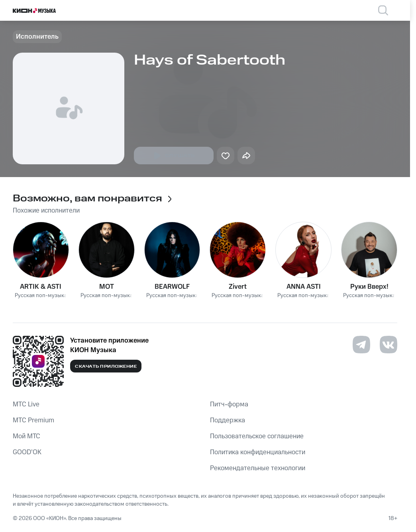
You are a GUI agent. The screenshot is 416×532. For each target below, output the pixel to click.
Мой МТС (26, 436)
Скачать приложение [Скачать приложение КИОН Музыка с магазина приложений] (106, 366)
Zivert (238, 287)
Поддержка (228, 420)
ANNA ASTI (304, 287)
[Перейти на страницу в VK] (389, 345)
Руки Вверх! (369, 287)
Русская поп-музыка (41, 296)
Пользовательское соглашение (257, 436)
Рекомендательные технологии (258, 468)
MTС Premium (33, 420)
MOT (107, 287)
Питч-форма (229, 404)
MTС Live (26, 404)
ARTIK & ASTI (41, 287)
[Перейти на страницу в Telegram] (361, 345)
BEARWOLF (172, 287)
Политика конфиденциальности (258, 452)
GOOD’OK (27, 452)
